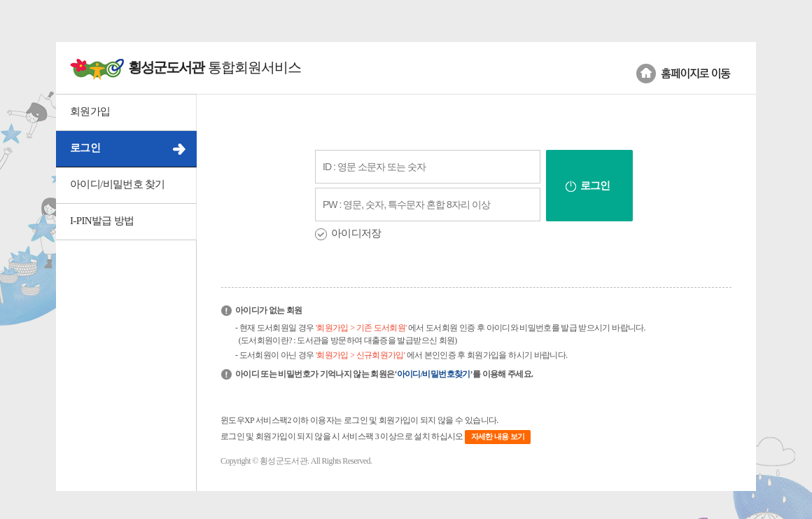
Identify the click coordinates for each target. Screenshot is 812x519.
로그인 (85, 148)
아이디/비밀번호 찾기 (118, 184)
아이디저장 (356, 233)
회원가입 (90, 111)
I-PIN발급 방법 (102, 221)
